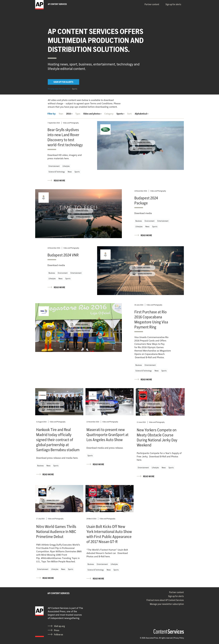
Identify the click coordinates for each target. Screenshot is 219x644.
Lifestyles (66, 166)
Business (139, 221)
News (70, 172)
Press (57, 630)
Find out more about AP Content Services (165, 600)
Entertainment (54, 166)
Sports (75, 89)
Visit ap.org (59, 626)
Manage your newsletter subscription (167, 604)
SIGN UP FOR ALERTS (63, 82)
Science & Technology (57, 172)
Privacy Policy (179, 638)
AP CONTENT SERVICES (59, 593)
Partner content (152, 4)
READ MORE (59, 181)
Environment (150, 221)
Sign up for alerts (173, 4)
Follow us (59, 634)
